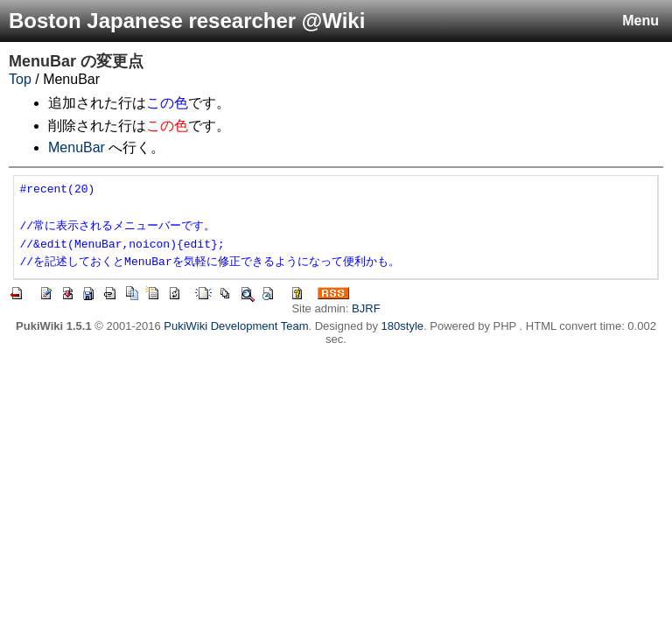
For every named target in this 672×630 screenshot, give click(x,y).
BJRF (366, 308)
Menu (640, 21)
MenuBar (42, 61)
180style (402, 326)
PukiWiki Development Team (236, 326)
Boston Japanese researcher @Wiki (187, 21)
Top (20, 79)
